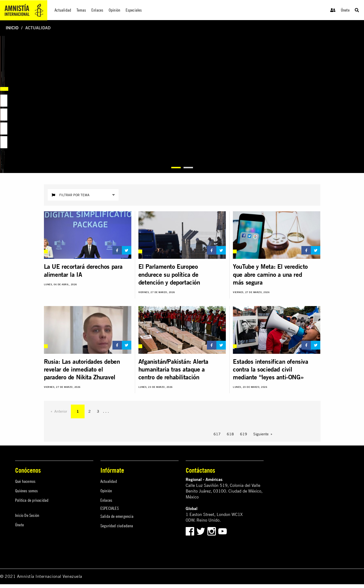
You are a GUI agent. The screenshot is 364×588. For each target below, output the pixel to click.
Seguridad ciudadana (117, 526)
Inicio (12, 28)
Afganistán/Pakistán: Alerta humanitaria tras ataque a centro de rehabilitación (173, 369)
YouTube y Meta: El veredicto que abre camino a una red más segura (270, 274)
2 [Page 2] (90, 411)
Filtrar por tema (83, 195)
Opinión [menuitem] (114, 10)
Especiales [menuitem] (134, 10)
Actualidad (109, 481)
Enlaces (106, 500)
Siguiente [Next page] (261, 434)
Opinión (106, 491)
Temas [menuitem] (81, 10)
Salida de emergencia (117, 516)
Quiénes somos (27, 491)
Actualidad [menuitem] (63, 10)
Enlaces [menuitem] (97, 10)
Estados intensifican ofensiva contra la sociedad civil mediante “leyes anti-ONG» (270, 369)
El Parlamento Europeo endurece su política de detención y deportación (169, 274)
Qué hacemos (25, 481)
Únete (345, 10)
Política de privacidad (32, 500)
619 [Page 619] (244, 434)
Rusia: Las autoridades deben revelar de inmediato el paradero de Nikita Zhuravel (82, 369)
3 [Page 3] (98, 411)
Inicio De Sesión (27, 515)
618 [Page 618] (230, 434)
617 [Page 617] (217, 434)
